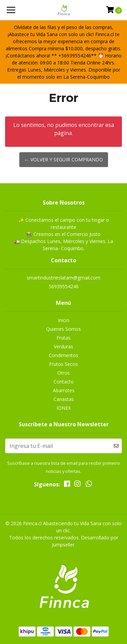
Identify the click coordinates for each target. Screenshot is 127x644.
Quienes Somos (63, 329)
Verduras (63, 346)
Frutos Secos (63, 364)
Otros (63, 373)
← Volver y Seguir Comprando (64, 159)
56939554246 (64, 286)
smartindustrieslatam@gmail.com (63, 278)
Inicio (64, 320)
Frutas (63, 338)
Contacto (64, 382)
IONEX (64, 408)
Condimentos (63, 355)
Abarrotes (64, 390)
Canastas (64, 399)
